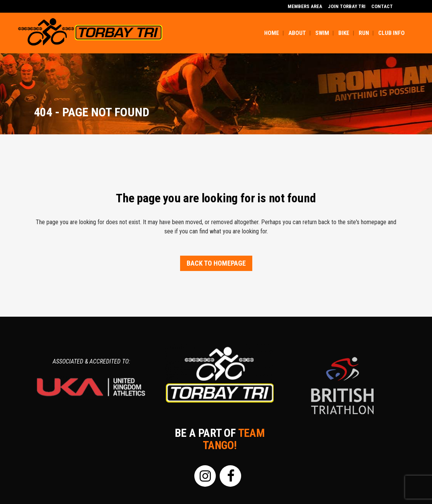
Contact (382, 6)
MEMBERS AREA (305, 6)
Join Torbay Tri (347, 6)
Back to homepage (216, 263)
